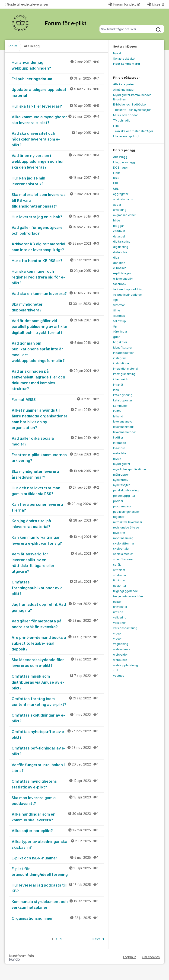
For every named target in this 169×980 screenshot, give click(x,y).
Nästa (96, 939)
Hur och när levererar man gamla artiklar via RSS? (58, 491)
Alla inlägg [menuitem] (120, 157)
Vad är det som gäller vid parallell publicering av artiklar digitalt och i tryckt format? (58, 326)
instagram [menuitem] (120, 358)
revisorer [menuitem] (119, 533)
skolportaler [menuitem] (121, 549)
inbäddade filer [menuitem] (123, 353)
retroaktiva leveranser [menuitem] (128, 522)
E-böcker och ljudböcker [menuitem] (130, 104)
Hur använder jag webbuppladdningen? (58, 65)
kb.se (154, 4)
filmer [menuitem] (117, 310)
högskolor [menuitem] (120, 342)
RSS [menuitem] (116, 178)
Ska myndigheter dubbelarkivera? (58, 307)
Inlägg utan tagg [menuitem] (124, 162)
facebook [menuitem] (120, 284)
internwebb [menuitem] (121, 379)
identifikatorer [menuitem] (123, 347)
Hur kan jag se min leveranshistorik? (58, 181)
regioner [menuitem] (119, 517)
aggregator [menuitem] (121, 194)
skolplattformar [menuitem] (124, 543)
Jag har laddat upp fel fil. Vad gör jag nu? (58, 607)
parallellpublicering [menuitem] (126, 490)
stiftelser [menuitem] (119, 570)
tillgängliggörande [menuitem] (125, 591)
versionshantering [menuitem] (125, 628)
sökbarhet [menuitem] (120, 575)
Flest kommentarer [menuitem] (127, 64)
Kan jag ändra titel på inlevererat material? (58, 524)
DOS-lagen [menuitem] (121, 168)
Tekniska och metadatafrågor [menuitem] (133, 131)
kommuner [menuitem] (120, 406)
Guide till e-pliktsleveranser (26, 4)
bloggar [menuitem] (118, 226)
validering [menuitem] (120, 617)
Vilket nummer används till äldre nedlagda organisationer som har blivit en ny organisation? (58, 419)
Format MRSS (58, 399)
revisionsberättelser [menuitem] (126, 527)
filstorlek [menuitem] (119, 316)
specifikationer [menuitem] (123, 559)
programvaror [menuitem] (122, 506)
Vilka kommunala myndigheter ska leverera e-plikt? (58, 120)
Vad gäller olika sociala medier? (58, 441)
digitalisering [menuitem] (122, 242)
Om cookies (151, 957)
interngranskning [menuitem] (124, 374)
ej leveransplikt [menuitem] (123, 279)
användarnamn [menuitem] (123, 199)
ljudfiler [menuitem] (118, 437)
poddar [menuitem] (118, 501)
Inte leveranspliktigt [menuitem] (126, 136)
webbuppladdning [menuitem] (126, 665)
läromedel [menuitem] (120, 443)
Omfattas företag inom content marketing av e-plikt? (58, 701)
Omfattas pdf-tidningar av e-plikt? (58, 751)
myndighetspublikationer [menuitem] (130, 469)
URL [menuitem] (116, 189)
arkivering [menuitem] (120, 210)
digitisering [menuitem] (121, 247)
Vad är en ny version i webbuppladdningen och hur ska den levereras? (58, 161)
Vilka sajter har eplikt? (58, 830)
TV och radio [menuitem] (122, 120)
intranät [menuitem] (118, 385)
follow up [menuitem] (120, 321)
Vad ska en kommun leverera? (58, 293)
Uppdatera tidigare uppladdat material (58, 92)
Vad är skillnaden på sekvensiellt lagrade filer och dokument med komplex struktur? (58, 380)
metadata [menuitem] (120, 453)
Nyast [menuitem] (117, 53)
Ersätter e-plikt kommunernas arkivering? (58, 457)
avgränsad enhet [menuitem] (124, 215)
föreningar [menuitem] (120, 331)
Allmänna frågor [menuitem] (124, 90)
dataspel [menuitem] (119, 236)
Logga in (130, 957)
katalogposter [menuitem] (123, 400)
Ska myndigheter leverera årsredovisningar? (58, 474)
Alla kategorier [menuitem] (124, 84)
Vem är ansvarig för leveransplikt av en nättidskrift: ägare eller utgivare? (58, 562)
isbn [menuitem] (116, 390)
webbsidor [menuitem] (120, 655)
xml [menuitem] (116, 670)
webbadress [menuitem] (122, 649)
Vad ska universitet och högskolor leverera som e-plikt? (58, 139)
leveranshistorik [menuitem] (124, 427)
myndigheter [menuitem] (122, 464)
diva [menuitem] (116, 258)
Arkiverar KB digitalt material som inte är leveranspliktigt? (58, 247)
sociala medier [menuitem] (123, 554)
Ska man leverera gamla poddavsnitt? (58, 800)
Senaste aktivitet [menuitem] (124, 59)
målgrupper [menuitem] (121, 475)
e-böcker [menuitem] (119, 268)
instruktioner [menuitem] (121, 363)
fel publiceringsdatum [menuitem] (128, 295)
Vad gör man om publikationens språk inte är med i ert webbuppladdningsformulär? (58, 352)
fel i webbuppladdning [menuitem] (128, 289)
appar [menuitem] (117, 205)
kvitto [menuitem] (117, 411)
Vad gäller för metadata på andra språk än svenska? (58, 624)
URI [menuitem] (115, 183)
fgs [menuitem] (115, 300)
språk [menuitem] (117, 565)
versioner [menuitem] (119, 623)
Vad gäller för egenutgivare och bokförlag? (58, 230)
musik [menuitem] (117, 459)
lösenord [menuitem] (119, 448)
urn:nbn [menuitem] (118, 612)
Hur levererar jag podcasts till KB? (58, 888)
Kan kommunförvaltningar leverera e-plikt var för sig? (58, 540)
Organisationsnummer (58, 918)
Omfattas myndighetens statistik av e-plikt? (58, 784)
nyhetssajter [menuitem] (121, 485)
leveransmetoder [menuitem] (124, 432)
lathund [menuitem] (118, 416)
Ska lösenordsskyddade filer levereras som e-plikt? (58, 662)
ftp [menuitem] (115, 326)
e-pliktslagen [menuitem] (122, 273)
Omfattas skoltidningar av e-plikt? (58, 718)
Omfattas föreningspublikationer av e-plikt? (58, 588)
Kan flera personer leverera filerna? (58, 507)
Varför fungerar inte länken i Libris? (58, 767)
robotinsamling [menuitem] (123, 538)
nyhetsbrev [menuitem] (121, 480)
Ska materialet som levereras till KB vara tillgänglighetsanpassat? (58, 200)
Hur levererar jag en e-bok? (58, 217)
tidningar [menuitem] (119, 580)
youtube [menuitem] (119, 676)
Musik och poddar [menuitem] (125, 115)
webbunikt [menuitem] (120, 660)
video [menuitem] (117, 633)
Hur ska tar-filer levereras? (58, 106)
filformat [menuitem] (119, 305)
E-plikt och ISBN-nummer (58, 858)
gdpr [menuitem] (116, 337)
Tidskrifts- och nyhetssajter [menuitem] (132, 110)
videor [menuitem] (117, 639)
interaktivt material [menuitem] (125, 369)
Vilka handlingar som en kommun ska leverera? (58, 817)
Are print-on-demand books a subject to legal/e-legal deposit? (58, 643)
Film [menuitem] (116, 126)
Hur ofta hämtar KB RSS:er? (58, 260)
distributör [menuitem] (120, 252)
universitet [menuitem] (120, 607)
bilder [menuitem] (117, 220)
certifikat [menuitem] (119, 231)
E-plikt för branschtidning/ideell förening (58, 871)
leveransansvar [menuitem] (123, 421)
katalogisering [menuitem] (123, 395)
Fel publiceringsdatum (58, 79)
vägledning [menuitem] (121, 644)
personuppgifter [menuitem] (124, 496)
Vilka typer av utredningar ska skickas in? (58, 844)
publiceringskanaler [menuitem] (126, 512)
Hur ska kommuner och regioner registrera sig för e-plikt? (58, 277)
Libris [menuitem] (117, 173)
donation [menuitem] (119, 263)
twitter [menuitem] (117, 602)
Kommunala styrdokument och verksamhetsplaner (58, 904)
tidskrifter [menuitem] (120, 586)
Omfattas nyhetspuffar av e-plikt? (58, 734)
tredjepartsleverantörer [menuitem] (128, 596)
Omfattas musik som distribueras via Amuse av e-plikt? (58, 682)
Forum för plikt (123, 4)
